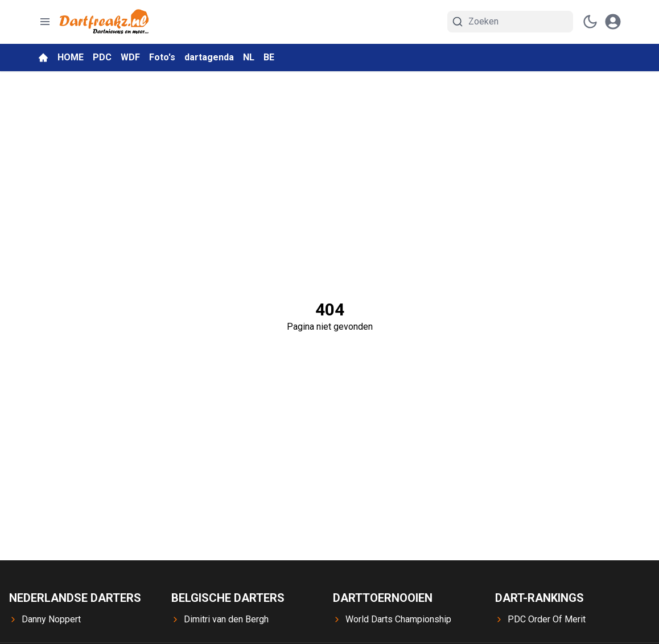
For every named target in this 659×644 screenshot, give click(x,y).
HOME (71, 57)
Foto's (162, 57)
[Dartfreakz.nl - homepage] (104, 22)
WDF (130, 57)
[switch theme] (590, 22)
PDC (102, 57)
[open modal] (613, 22)
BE (269, 57)
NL (249, 57)
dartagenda (209, 57)
